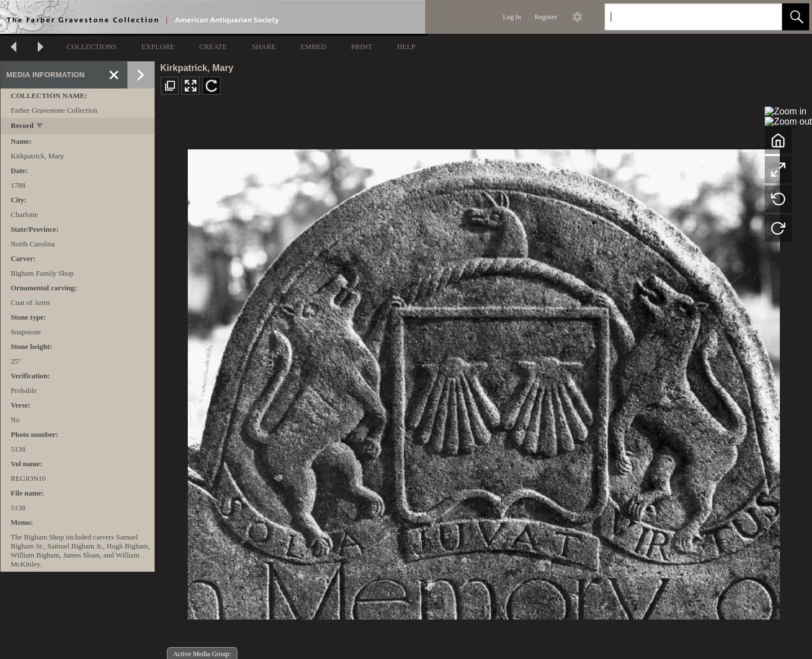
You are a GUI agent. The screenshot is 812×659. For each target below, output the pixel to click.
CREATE (213, 47)
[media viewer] (484, 381)
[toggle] (40, 127)
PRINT (362, 47)
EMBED (314, 47)
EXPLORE (158, 47)
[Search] (680, 17)
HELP (406, 47)
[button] (796, 17)
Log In (512, 17)
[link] (764, 17)
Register (546, 17)
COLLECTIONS (92, 47)
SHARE (264, 47)
